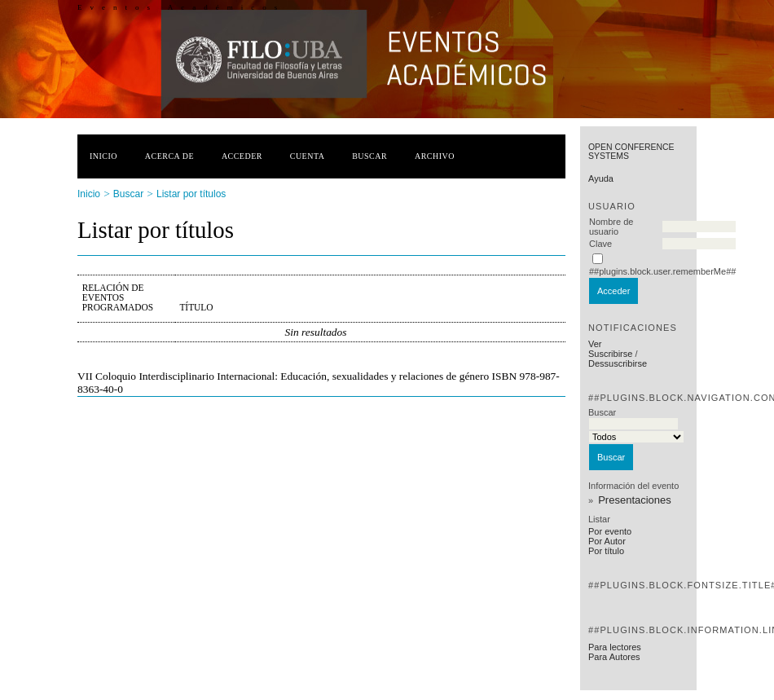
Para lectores (615, 647)
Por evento (610, 531)
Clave (600, 244)
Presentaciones (635, 500)
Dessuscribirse (618, 363)
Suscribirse (610, 354)
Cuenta (308, 156)
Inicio (103, 156)
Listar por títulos (191, 194)
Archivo (435, 156)
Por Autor (607, 541)
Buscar (369, 156)
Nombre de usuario (611, 227)
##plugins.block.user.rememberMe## (662, 271)
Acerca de (169, 156)
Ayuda (601, 178)
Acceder (242, 156)
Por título (606, 551)
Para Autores (614, 657)
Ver (595, 344)
